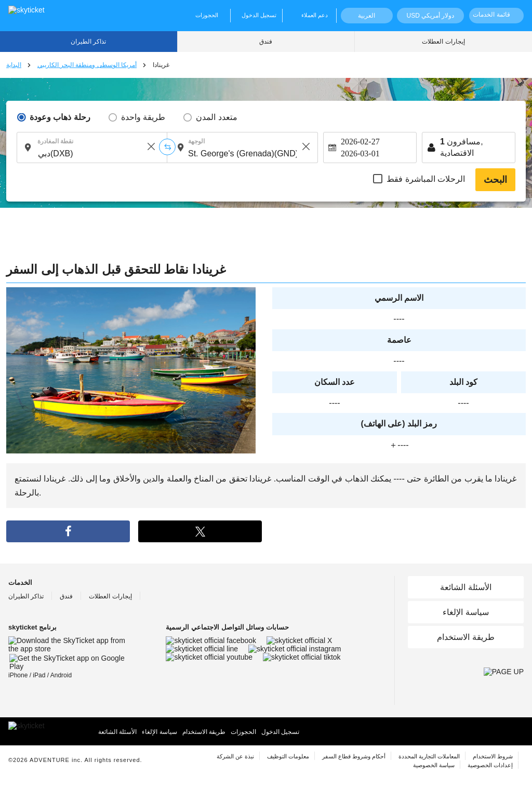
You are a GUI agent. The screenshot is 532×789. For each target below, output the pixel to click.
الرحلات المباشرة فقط (426, 179)
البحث (495, 180)
